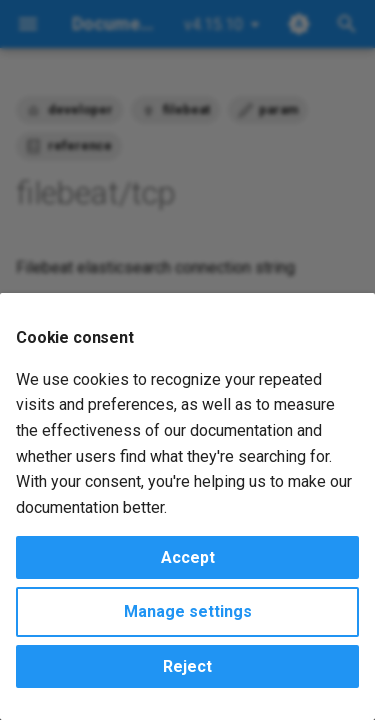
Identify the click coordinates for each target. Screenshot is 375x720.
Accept (188, 557)
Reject (187, 666)
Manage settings (188, 611)
